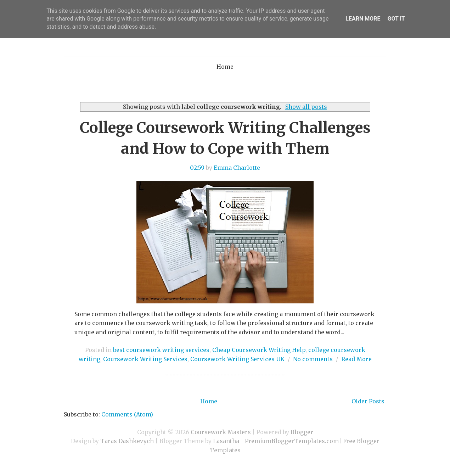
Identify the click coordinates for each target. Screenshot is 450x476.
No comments (313, 359)
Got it (396, 19)
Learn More (363, 19)
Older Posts (368, 401)
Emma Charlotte (237, 168)
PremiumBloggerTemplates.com (292, 441)
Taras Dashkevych (127, 441)
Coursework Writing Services (145, 359)
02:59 (197, 168)
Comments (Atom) (127, 414)
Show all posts (306, 107)
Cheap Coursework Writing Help (259, 350)
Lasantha (226, 441)
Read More (356, 359)
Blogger (302, 432)
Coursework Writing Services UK (237, 359)
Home (225, 67)
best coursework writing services (161, 350)
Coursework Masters (221, 432)
